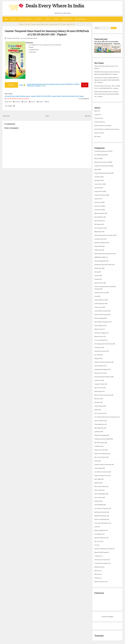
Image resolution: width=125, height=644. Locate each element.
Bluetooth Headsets (100, 242)
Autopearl (98, 180)
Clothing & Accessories (102, 151)
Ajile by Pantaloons (100, 581)
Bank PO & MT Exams (101, 552)
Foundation (98, 347)
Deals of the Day (99, 133)
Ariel (96, 527)
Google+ (32, 101)
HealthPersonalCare (101, 516)
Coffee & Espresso (100, 303)
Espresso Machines (100, 538)
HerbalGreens (99, 567)
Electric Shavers (99, 420)
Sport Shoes (98, 220)
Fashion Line (99, 307)
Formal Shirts (99, 191)
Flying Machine (99, 424)
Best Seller (98, 136)
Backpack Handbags (101, 435)
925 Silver (97, 574)
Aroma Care (98, 380)
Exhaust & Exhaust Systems (103, 362)
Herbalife (97, 483)
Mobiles (27, 98)
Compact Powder (100, 384)
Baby (96, 169)
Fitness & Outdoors (100, 195)
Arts (96, 545)
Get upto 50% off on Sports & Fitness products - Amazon (20, 96)
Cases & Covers (99, 283)
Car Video (97, 355)
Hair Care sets (99, 387)
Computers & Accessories (102, 166)
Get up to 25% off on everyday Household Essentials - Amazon (107, 43)
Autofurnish (98, 206)
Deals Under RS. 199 (68, 24)
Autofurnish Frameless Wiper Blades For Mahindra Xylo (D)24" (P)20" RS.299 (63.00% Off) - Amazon (107, 80)
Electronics (38, 19)
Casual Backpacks (100, 261)
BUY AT (11, 85)
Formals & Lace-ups (100, 292)
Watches (48, 19)
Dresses (97, 199)
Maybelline (98, 231)
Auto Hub (97, 188)
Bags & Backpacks (100, 530)
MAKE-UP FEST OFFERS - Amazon (47, 96)
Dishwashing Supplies (101, 369)
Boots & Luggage (99, 318)
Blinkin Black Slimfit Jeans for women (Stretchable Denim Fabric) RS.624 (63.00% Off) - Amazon (107, 94)
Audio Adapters (99, 325)
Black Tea (97, 398)
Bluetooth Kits (99, 336)
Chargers (97, 402)
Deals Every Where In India (55, 5)
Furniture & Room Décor (102, 523)
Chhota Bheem (99, 406)
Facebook (17, 101)
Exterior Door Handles (101, 453)
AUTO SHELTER (99, 505)
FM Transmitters (100, 442)
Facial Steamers (99, 366)
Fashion (13, 19)
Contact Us (98, 114)
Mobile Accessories (18, 98)
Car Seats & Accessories (102, 472)
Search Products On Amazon (103, 125)
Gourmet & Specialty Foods (103, 173)
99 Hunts (97, 578)
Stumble (40, 101)
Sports (56, 19)
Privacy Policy (99, 118)
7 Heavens (98, 556)
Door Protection (99, 413)
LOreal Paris (98, 209)
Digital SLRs (98, 246)
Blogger (111, 616)
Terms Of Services (100, 122)
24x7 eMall (98, 479)
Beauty (97, 158)
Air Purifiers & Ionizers (102, 508)
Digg (47, 101)
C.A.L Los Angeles (100, 340)
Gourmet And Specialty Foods (103, 548)
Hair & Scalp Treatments (102, 322)
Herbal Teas (98, 268)
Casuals (97, 275)
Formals (97, 279)
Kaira (96, 272)
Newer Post (6, 116)
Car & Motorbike (99, 155)
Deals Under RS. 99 (55, 24)
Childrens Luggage (100, 333)
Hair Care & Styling (100, 457)
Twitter (25, 101)
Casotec (9, 98)
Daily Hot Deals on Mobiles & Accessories (107, 129)
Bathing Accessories (101, 512)
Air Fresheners (99, 228)
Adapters (97, 358)
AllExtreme (98, 250)
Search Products (67, 19)
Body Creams (98, 391)
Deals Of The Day (25, 24)
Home (6, 19)
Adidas (97, 409)
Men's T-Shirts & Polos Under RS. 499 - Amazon (71, 96)
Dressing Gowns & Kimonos (103, 377)
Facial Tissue (99, 497)
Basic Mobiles (99, 217)
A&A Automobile (99, 213)
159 (85, 85)
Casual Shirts (99, 184)
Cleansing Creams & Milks (103, 439)
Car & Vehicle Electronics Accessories (106, 417)
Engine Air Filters (100, 450)
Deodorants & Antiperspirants (104, 253)
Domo (96, 296)
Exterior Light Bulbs (101, 519)
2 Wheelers (98, 446)
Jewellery (97, 177)
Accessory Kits (99, 239)
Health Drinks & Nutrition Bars (104, 235)
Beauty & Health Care (25, 19)
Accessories (98, 202)
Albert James (98, 490)
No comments (85, 98)
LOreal (97, 461)
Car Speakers (98, 534)
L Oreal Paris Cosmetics (102, 563)
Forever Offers (36, 24)
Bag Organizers (99, 428)
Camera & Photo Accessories (103, 464)
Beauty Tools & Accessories (103, 395)
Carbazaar (98, 431)
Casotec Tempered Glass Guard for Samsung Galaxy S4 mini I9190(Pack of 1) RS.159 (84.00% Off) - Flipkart (47, 33)
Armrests (97, 501)
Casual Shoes (99, 468)
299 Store (97, 570)
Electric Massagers (100, 494)
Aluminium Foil (99, 373)
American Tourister (100, 351)
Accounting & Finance (101, 559)
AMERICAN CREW (100, 257)
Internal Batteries (100, 300)
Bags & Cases (98, 329)
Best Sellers (45, 24)
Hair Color (98, 541)
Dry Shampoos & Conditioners (104, 344)
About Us (97, 111)
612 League (98, 224)
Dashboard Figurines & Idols (103, 264)
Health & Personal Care (102, 162)
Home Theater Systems (101, 314)
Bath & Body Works (100, 486)
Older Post (88, 116)
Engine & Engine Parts (101, 475)
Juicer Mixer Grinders (101, 311)
